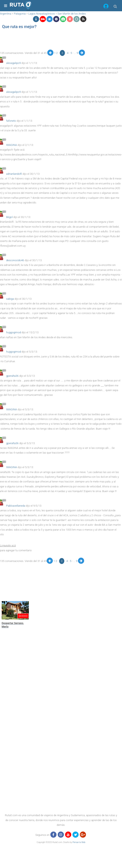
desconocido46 (15, 260)
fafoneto (11, 121)
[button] (106, 7)
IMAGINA (12, 145)
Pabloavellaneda (16, 506)
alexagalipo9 (14, 63)
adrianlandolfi (14, 174)
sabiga (10, 299)
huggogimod (14, 332)
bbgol (9, 217)
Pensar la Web (79, 842)
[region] (48, 40)
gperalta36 (12, 376)
